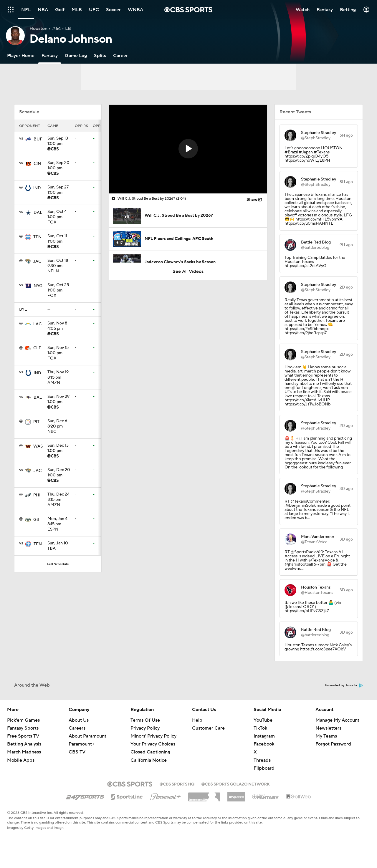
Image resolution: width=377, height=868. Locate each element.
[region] (188, 149)
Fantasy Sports (23, 728)
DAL (38, 213)
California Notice (149, 760)
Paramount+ (82, 744)
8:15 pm (59, 375)
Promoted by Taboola (344, 685)
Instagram (264, 736)
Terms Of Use (145, 720)
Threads (262, 760)
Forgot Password (333, 744)
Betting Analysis (24, 744)
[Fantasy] (50, 56)
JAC (37, 261)
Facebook (264, 744)
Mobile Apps (21, 760)
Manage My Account (337, 720)
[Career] (120, 56)
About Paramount (87, 736)
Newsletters (328, 728)
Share (252, 200)
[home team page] (28, 139)
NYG (38, 286)
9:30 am (59, 264)
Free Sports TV (23, 736)
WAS (38, 446)
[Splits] (100, 56)
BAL (38, 397)
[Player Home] (21, 56)
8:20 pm (59, 424)
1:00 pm (59, 141)
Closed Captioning (150, 752)
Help (197, 720)
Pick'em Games (23, 720)
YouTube (263, 720)
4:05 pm (59, 326)
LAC (37, 324)
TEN (37, 237)
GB (36, 520)
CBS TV (77, 752)
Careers (77, 728)
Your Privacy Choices (153, 744)
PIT (36, 422)
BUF (38, 139)
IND (37, 188)
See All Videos (188, 271)
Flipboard (264, 768)
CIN (37, 164)
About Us (79, 720)
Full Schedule (58, 564)
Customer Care (208, 728)
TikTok (260, 728)
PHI (37, 495)
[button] (188, 149)
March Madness (24, 752)
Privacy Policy (145, 728)
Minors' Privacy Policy (153, 736)
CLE (37, 348)
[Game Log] (76, 56)
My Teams (326, 736)
